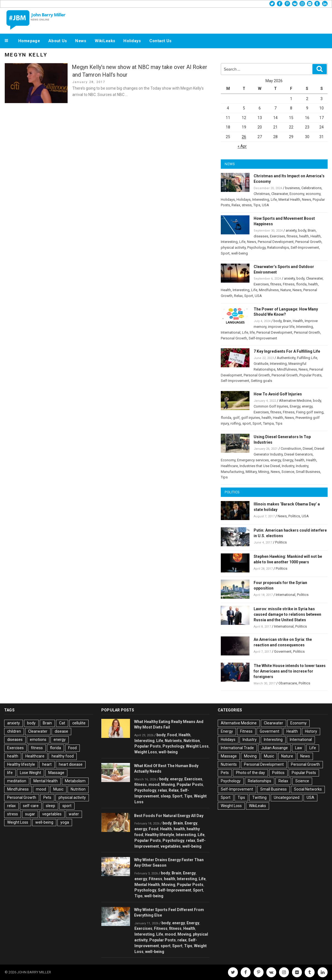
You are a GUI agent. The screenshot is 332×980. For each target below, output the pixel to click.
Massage (56, 773)
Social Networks (308, 789)
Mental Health (289, 200)
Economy (297, 194)
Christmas (262, 194)
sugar (30, 814)
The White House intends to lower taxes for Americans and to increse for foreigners (290, 671)
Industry (288, 466)
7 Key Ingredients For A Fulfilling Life (287, 351)
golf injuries (251, 418)
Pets (47, 797)
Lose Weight (30, 773)
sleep (51, 806)
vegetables (52, 814)
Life (274, 200)
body (302, 230)
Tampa (268, 423)
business (292, 188)
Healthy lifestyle (21, 764)
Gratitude (261, 364)
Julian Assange (274, 748)
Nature (286, 290)
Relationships (278, 247)
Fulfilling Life (307, 358)
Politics (294, 516)
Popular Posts (310, 375)
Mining (264, 472)
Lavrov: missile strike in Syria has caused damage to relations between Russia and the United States (287, 614)
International (231, 332)
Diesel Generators (298, 454)
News (81, 41)
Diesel (308, 449)
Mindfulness (269, 290)
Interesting (261, 200)
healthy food (63, 756)
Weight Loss (18, 822)
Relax (236, 205)
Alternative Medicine (295, 401)
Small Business (308, 472)
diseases (261, 236)
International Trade (237, 748)
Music (58, 789)
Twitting (259, 797)
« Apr (242, 146)
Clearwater (280, 194)
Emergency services (253, 460)
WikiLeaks (105, 41)
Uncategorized (287, 797)
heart (47, 764)
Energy (295, 406)
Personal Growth (308, 242)
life (252, 332)
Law (299, 748)
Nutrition (78, 789)
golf (236, 418)
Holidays (132, 41)
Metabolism (75, 781)
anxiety (291, 230)
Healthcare (229, 466)
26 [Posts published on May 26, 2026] (244, 137)
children (14, 731)
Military (251, 472)
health (304, 236)
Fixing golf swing (310, 412)
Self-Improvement (305, 247)
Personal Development (276, 242)
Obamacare (288, 683)
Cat (62, 723)
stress (247, 205)
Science (288, 472)
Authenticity (286, 358)
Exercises (277, 236)
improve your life (281, 327)
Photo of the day (250, 773)
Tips (257, 205)
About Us (58, 41)
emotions (38, 740)
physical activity (233, 247)
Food (72, 748)
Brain (312, 230)
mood (41, 789)
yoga (65, 822)
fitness (292, 236)
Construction (291, 449)
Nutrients (173, 741)
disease (61, 731)
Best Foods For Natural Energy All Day (169, 816)
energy (307, 406)
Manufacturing (232, 472)
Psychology (256, 247)
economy (313, 194)
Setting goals (261, 381)
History (311, 731)
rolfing (236, 423)
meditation (17, 781)
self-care (31, 806)
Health (316, 236)
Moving (168, 784)
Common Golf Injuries (271, 406)
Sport (225, 253)
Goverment (283, 651)
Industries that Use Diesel (260, 466)
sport (247, 423)
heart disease (71, 764)
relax (11, 806)
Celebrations (311, 188)
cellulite (79, 723)
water (74, 814)
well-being (240, 253)
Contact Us (160, 41)
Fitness (289, 284)
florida (301, 284)
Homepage (29, 41)
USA (265, 205)
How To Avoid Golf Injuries (278, 394)
